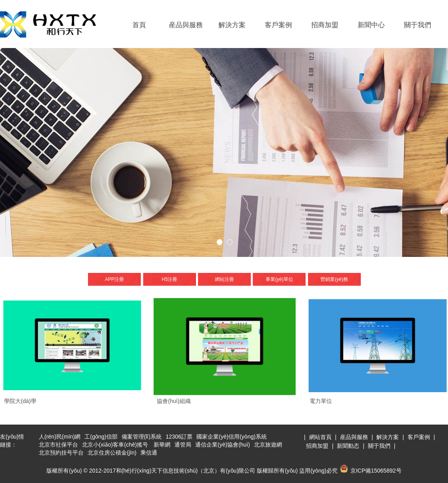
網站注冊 (224, 279)
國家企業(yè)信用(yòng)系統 (232, 437)
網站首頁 (320, 437)
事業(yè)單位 (279, 279)
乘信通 (149, 453)
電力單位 (321, 401)
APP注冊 (114, 279)
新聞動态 (348, 446)
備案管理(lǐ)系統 (142, 437)
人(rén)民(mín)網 (60, 437)
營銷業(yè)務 (334, 279)
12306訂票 (179, 437)
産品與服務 (186, 25)
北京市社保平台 (58, 445)
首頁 (139, 25)
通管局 (183, 445)
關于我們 (418, 25)
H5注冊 (169, 279)
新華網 (162, 445)
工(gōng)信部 (101, 437)
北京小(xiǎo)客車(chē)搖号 (115, 445)
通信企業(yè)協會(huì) (223, 445)
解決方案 (232, 25)
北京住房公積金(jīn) (112, 453)
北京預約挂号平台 (61, 453)
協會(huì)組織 (174, 401)
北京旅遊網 (268, 445)
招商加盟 (325, 25)
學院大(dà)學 (20, 401)
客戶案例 (278, 25)
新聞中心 (371, 25)
